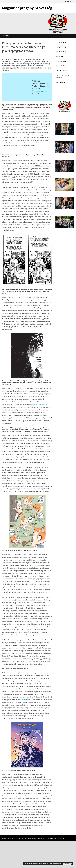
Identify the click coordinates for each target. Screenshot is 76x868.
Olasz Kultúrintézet (62, 70)
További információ (56, 864)
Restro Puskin (60, 82)
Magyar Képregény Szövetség (27, 8)
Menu (6, 36)
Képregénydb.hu (61, 51)
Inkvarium (23, 727)
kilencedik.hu (60, 56)
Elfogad (67, 864)
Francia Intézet (60, 66)
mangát (37, 432)
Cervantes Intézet (61, 61)
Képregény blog (61, 47)
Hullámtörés (28, 135)
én (37, 600)
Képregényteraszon (40, 87)
